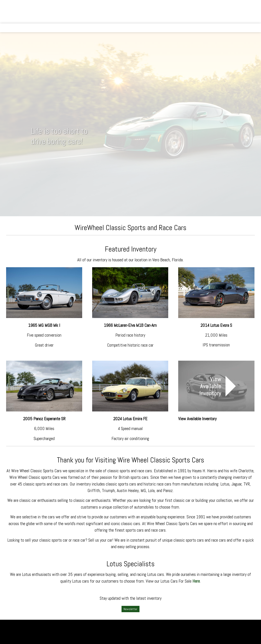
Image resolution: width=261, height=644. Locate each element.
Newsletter (130, 609)
